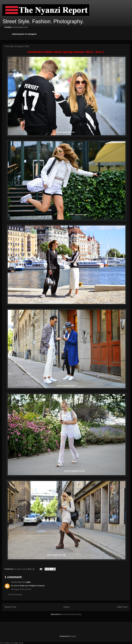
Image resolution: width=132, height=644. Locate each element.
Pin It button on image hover (12, 643)
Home (67, 607)
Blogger (73, 636)
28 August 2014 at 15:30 (21, 589)
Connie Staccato (18, 582)
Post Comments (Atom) (72, 614)
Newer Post (10, 607)
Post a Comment (15, 595)
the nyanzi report (21, 569)
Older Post (122, 607)
